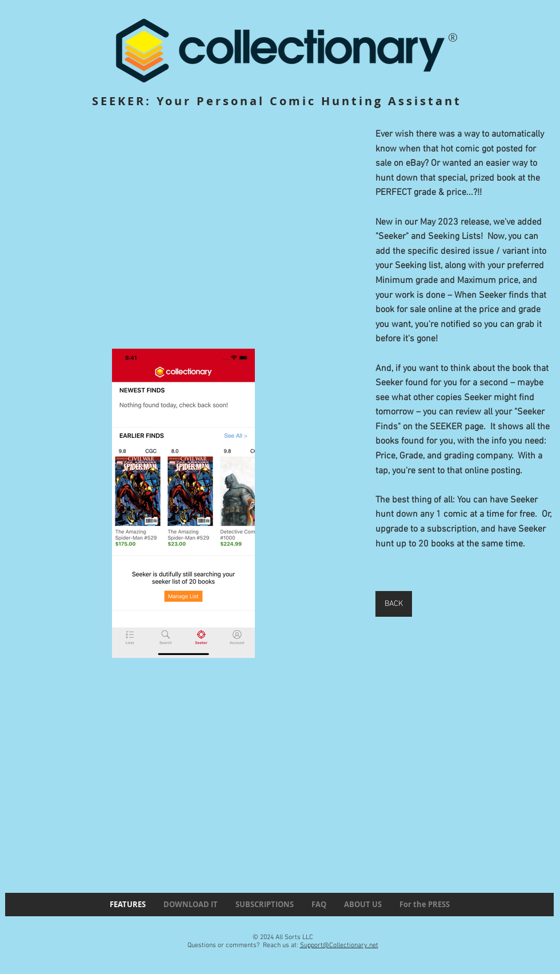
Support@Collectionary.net (339, 945)
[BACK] (394, 604)
